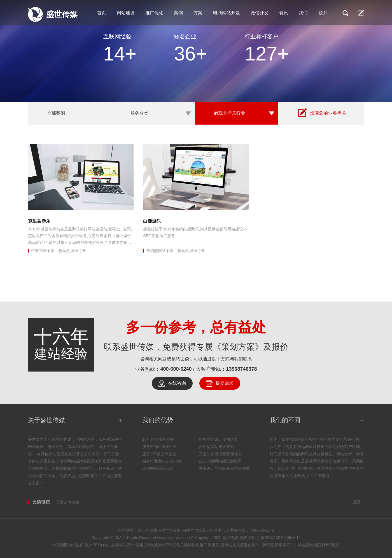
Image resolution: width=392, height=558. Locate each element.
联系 (323, 13)
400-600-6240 (176, 369)
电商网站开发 (227, 13)
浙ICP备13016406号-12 (280, 538)
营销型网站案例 (160, 251)
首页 (102, 13)
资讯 (284, 13)
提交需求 (225, 383)
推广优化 (154, 13)
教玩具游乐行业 (230, 113)
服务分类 (139, 113)
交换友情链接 (67, 502)
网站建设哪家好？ (279, 545)
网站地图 (332, 545)
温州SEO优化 (97, 545)
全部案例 (56, 113)
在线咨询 (177, 383)
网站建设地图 (309, 545)
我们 (303, 13)
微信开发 (260, 13)
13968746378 (242, 369)
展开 (357, 502)
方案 (198, 13)
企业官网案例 (43, 251)
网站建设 (126, 13)
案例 (178, 13)
